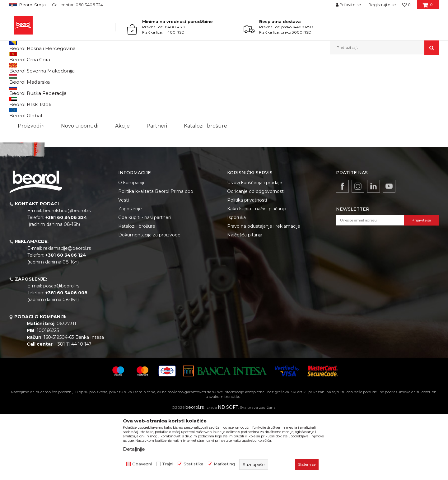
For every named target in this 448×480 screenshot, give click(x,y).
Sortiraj (282, 89)
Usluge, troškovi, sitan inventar (74, 68)
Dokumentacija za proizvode (149, 299)
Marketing (224, 464)
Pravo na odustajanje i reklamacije (264, 290)
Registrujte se (382, 5)
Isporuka (236, 282)
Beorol (15, 68)
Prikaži (372, 89)
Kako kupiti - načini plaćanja (257, 273)
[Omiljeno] (406, 5)
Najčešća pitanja (245, 299)
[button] (384, 48)
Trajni (168, 464)
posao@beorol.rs (61, 350)
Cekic (21, 120)
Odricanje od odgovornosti (256, 255)
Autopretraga (253, 89)
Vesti (124, 264)
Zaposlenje (130, 273)
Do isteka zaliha (30, 127)
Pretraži (41, 167)
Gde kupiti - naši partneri (145, 282)
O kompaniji (131, 247)
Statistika (194, 464)
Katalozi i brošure (137, 290)
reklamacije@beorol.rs (67, 312)
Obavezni (142, 464)
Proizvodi (34, 68)
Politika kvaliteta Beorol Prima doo (156, 255)
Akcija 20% (26, 112)
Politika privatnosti (247, 264)
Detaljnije (134, 449)
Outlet (21, 105)
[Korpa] (428, 7)
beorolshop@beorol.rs (67, 275)
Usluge (112, 68)
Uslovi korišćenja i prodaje (255, 247)
